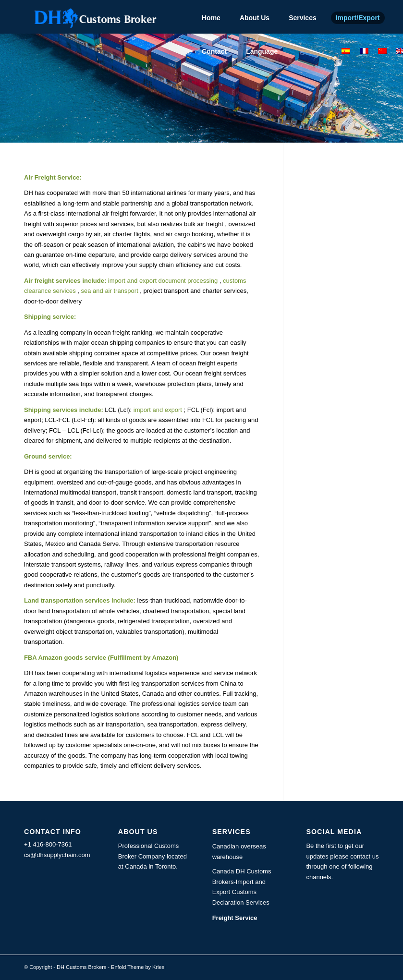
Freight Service (235, 918)
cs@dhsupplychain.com (57, 855)
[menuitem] (211, 17)
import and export (158, 410)
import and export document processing (162, 281)
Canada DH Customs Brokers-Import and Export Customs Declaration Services (242, 887)
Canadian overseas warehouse (239, 851)
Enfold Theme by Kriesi (138, 967)
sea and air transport (109, 291)
